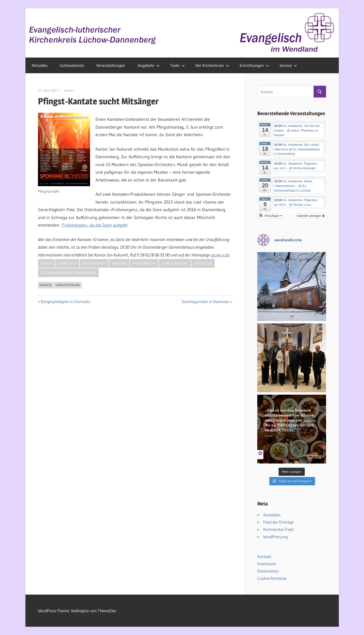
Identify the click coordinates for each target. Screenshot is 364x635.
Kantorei (119, 263)
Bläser (46, 263)
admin (69, 90)
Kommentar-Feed (278, 529)
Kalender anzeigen (311, 216)
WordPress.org (276, 537)
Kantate (46, 285)
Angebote (149, 65)
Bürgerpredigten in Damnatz (66, 301)
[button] (270, 216)
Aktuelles (40, 65)
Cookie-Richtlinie (272, 578)
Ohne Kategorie (175, 263)
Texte (177, 65)
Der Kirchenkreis (212, 65)
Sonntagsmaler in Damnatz (205, 301)
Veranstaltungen (111, 65)
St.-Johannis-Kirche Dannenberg (68, 273)
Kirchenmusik (144, 263)
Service (288, 65)
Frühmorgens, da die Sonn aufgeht (95, 225)
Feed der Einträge (278, 522)
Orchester (203, 263)
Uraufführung (68, 285)
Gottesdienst (94, 263)
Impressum (267, 564)
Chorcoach (67, 263)
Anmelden (272, 515)
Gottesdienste (72, 65)
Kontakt (264, 556)
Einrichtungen (254, 65)
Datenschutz (268, 571)
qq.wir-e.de (220, 255)
